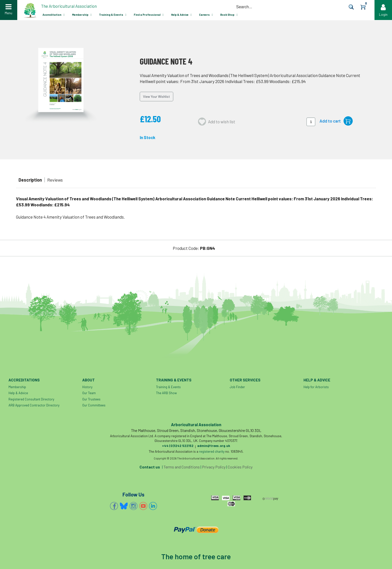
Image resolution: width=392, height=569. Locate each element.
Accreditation (52, 15)
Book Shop (227, 15)
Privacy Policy (214, 467)
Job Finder (237, 387)
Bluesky (124, 506)
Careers (204, 15)
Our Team (89, 393)
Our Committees (94, 405)
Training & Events (111, 15)
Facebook (114, 506)
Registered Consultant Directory (31, 399)
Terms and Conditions (182, 467)
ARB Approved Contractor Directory (34, 405)
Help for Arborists (316, 387)
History (87, 387)
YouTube (143, 506)
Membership (80, 15)
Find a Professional (147, 15)
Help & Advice (180, 15)
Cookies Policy (240, 467)
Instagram (133, 506)
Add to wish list (222, 122)
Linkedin (153, 506)
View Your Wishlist (156, 96)
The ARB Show (166, 393)
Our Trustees (91, 399)
